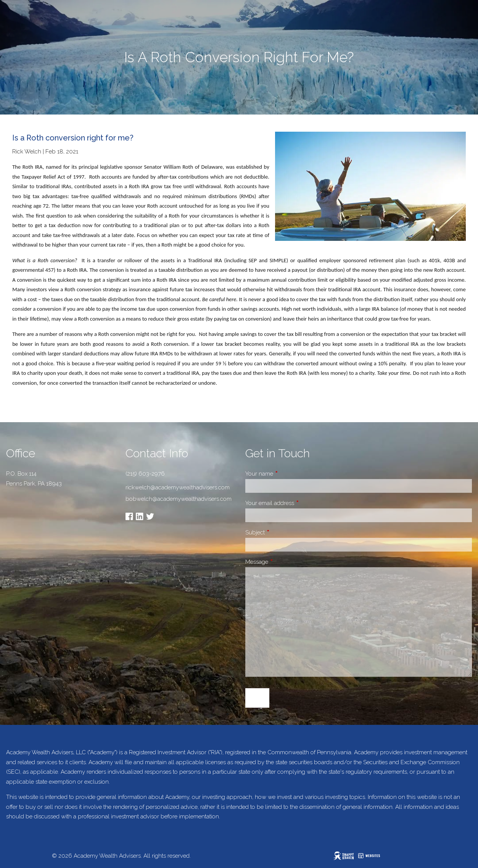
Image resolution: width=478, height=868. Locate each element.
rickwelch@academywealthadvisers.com (178, 487)
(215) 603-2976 (145, 474)
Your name (286, 474)
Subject (282, 532)
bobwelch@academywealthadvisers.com (179, 499)
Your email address (297, 503)
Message (284, 562)
